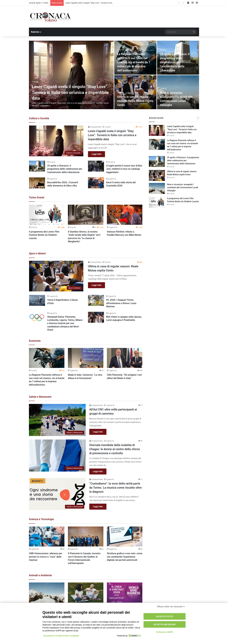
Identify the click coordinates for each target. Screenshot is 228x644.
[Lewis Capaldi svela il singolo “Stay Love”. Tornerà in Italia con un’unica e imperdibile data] (71, 75)
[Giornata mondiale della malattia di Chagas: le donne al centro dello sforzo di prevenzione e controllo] (57, 456)
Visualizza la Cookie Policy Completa (61, 636)
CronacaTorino (96, 127)
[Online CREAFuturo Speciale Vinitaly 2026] (125, 593)
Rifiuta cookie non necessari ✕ (171, 607)
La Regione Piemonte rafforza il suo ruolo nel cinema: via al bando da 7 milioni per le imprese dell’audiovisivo (134, 62)
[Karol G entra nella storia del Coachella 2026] (96, 183)
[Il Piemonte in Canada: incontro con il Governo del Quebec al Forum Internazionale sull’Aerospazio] (86, 537)
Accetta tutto (165, 616)
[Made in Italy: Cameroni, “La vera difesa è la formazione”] (86, 358)
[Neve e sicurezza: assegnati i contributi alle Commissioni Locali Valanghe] (47, 593)
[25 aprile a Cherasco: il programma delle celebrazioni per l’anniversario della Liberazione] (37, 166)
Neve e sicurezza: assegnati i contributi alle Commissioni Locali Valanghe (183, 187)
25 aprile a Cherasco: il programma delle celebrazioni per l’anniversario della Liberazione (175, 62)
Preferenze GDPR (164, 632)
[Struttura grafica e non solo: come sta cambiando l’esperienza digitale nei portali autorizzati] (125, 537)
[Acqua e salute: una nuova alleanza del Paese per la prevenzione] (86, 593)
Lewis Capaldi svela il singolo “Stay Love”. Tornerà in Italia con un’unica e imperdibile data (70, 92)
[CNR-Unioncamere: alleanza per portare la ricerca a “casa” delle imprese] (47, 537)
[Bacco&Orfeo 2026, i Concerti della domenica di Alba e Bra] (37, 183)
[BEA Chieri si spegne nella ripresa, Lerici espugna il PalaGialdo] (96, 317)
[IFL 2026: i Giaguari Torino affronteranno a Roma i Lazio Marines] (96, 300)
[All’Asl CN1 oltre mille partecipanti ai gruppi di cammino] (57, 420)
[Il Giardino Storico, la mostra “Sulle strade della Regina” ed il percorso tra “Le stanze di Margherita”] (86, 215)
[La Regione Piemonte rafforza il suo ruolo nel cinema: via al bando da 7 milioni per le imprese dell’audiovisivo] (47, 358)
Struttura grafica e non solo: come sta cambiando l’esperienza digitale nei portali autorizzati (125, 557)
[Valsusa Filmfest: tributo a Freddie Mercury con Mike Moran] (125, 215)
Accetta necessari (165, 624)
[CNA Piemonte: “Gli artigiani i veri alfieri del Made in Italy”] (125, 358)
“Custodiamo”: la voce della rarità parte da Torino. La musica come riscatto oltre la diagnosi (115, 488)
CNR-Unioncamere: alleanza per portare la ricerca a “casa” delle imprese (46, 557)
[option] (114, 75)
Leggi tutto (97, 154)
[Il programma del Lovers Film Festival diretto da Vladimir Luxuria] (47, 215)
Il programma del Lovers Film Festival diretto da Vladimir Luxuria (44, 235)
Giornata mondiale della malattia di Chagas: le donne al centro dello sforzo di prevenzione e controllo (115, 449)
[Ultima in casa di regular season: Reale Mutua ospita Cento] (135, 92)
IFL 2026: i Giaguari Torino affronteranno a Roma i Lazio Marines (121, 303)
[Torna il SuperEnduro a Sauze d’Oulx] (37, 300)
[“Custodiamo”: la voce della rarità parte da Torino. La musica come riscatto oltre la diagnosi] (57, 494)
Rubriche (35, 32)
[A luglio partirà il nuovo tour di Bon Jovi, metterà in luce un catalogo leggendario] (96, 166)
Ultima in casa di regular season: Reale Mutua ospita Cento (135, 101)
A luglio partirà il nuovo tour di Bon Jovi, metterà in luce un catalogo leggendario (124, 169)
